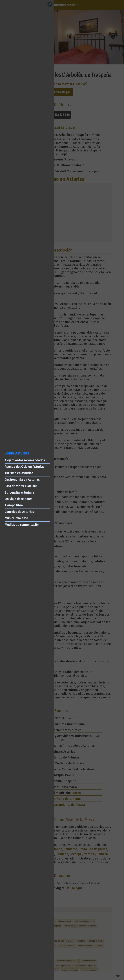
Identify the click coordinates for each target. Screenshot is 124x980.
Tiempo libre (14, 505)
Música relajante (16, 518)
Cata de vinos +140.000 (21, 486)
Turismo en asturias (19, 473)
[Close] (50, 4)
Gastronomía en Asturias (22, 480)
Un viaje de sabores (19, 499)
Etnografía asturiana (19, 492)
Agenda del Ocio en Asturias (24, 467)
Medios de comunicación (22, 525)
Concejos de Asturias (19, 512)
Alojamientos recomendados (25, 460)
